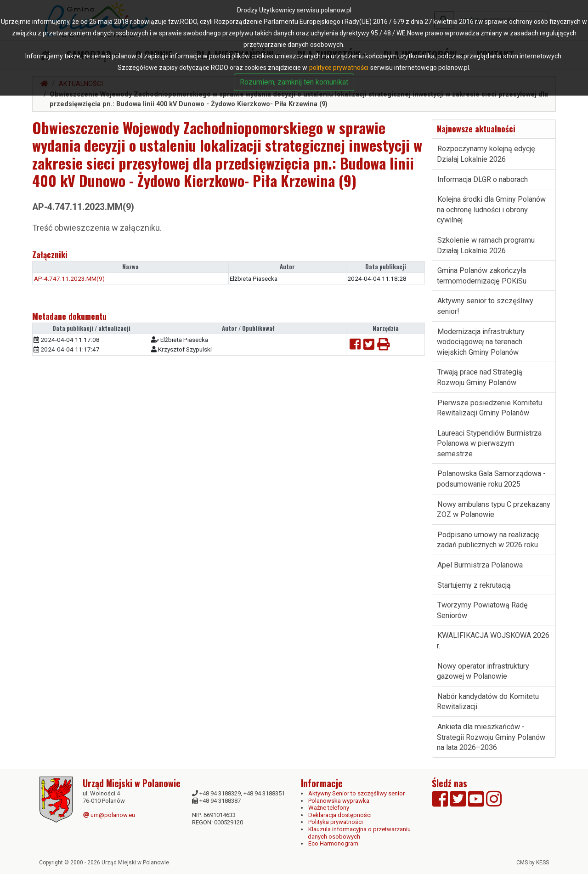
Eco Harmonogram (333, 843)
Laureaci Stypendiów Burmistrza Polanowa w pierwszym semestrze (489, 443)
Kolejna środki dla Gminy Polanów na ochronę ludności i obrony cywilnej (491, 210)
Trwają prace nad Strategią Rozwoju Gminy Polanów (480, 377)
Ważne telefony (329, 808)
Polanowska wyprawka (339, 801)
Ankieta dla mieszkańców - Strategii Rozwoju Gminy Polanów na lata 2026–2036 (491, 737)
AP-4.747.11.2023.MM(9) (69, 278)
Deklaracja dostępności (340, 815)
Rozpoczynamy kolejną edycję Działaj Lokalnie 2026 (486, 154)
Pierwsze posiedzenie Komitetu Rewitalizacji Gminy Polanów (489, 408)
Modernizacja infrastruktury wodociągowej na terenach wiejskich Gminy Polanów (481, 342)
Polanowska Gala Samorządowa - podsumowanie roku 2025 (491, 479)
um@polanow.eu (109, 815)
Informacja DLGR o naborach (483, 179)
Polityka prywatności (336, 822)
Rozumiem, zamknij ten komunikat (294, 82)
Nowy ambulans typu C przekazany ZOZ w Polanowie (494, 510)
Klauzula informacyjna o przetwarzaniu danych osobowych (359, 833)
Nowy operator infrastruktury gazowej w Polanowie (483, 671)
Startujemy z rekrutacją (474, 585)
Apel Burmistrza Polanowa (480, 565)
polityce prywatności (339, 68)
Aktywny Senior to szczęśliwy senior (356, 793)
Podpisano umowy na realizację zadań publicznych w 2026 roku (488, 540)
